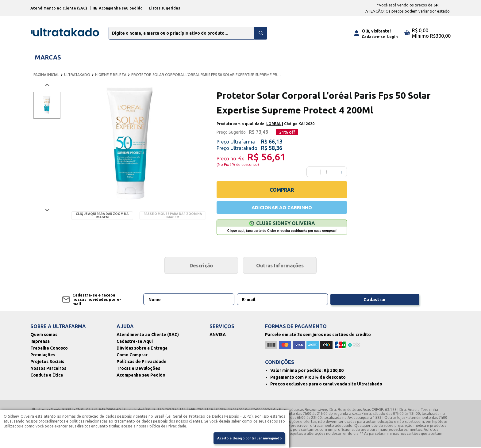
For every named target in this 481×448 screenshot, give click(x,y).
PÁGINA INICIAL (46, 75)
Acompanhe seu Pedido (141, 376)
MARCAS (48, 57)
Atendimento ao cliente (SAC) (59, 8)
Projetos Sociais (47, 363)
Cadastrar (389, 301)
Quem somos (44, 336)
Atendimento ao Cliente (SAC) (148, 336)
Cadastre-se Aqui (135, 343)
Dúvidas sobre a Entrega (142, 349)
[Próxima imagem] (47, 210)
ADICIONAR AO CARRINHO (282, 208)
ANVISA (218, 336)
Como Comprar (132, 356)
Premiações (43, 356)
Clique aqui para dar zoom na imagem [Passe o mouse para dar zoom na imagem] (102, 216)
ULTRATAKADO (77, 75)
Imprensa (40, 343)
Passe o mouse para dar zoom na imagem (173, 216)
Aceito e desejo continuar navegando (245, 438)
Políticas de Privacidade (142, 363)
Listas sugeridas (165, 8)
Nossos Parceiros (48, 370)
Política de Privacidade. (167, 425)
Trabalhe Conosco (49, 349)
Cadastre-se (373, 37)
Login (392, 37)
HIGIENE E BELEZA (111, 75)
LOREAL (274, 124)
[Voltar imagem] (47, 85)
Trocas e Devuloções (138, 370)
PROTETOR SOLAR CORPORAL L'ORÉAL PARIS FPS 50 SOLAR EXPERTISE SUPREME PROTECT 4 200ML (206, 75)
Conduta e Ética (47, 376)
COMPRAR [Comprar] (282, 190)
